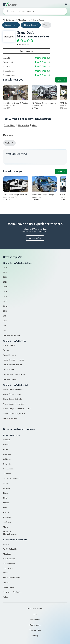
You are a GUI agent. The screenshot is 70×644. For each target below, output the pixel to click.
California (7, 459)
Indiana (6, 503)
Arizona (6, 449)
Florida (6, 483)
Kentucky (7, 517)
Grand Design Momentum (14, 404)
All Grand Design (30, 25)
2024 (5, 267)
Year (45, 25)
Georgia (6, 488)
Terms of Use (35, 630)
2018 (5, 296)
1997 (5, 330)
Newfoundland (9, 564)
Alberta (6, 544)
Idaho (6, 493)
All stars (8, 143)
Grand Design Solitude (12, 399)
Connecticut (8, 469)
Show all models (10, 418)
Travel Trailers (9, 369)
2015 (5, 311)
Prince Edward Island (12, 578)
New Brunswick (10, 559)
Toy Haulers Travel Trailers (14, 374)
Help (35, 614)
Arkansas (7, 454)
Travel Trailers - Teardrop (14, 360)
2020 (5, 287)
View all (61, 80)
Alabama (7, 440)
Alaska (6, 445)
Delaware (7, 474)
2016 (5, 306)
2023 (5, 272)
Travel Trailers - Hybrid (12, 365)
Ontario (6, 573)
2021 (5, 282)
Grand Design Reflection (13, 389)
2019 (5, 292)
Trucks (6, 350)
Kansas (6, 512)
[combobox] (35, 12)
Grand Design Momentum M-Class (17, 409)
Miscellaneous (10, 25)
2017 (5, 301)
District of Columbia (11, 478)
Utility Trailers (9, 345)
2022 (5, 277)
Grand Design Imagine (12, 394)
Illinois (6, 498)
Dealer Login (35, 625)
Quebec (7, 582)
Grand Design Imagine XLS (14, 413)
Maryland (7, 532)
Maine (6, 527)
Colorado (7, 464)
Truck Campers (9, 355)
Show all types (9, 379)
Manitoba (7, 554)
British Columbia (10, 549)
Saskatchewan (9, 587)
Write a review (27, 51)
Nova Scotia (8, 568)
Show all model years (12, 335)
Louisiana (7, 522)
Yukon (6, 597)
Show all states (10, 534)
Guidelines (35, 619)
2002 (5, 325)
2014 (5, 316)
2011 (5, 321)
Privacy (35, 636)
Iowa (5, 507)
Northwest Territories (12, 592)
